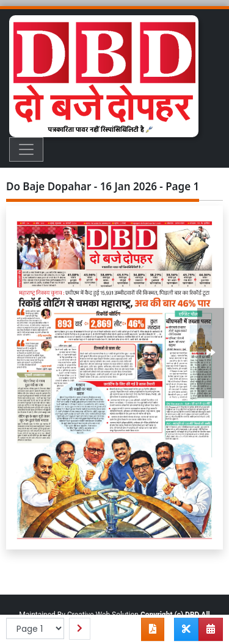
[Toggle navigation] (26, 149)
